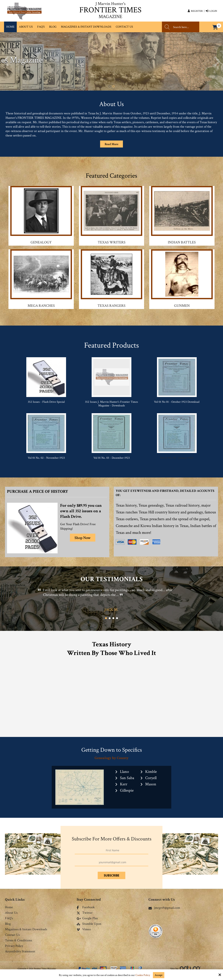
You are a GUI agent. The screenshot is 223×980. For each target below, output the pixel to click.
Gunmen (182, 306)
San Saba (127, 778)
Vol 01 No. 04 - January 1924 (177, 458)
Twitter (85, 913)
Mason (151, 784)
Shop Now (83, 538)
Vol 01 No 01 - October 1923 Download (177, 402)
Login (211, 11)
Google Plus (87, 918)
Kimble (151, 772)
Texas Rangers (111, 306)
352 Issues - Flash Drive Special (46, 402)
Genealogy (41, 242)
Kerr (124, 784)
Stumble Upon (89, 924)
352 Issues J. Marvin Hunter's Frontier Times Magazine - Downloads (111, 404)
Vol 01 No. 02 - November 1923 (46, 458)
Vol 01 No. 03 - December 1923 (112, 458)
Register (195, 11)
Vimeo (84, 930)
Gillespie (127, 790)
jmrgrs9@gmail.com (164, 908)
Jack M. (111, 610)
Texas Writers (112, 242)
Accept (159, 975)
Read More (111, 144)
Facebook (86, 907)
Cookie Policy (143, 975)
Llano (124, 772)
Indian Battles (182, 242)
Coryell (151, 778)
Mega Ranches (41, 306)
